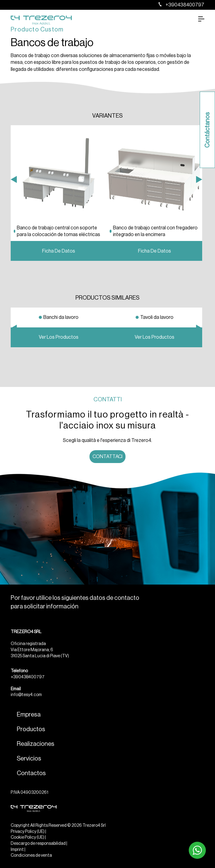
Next (199, 248)
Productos (31, 729)
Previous (14, 248)
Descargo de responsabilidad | (39, 844)
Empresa (29, 715)
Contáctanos (207, 130)
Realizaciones (36, 744)
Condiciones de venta (31, 855)
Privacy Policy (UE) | (28, 832)
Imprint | (18, 850)
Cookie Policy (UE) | (28, 837)
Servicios (29, 759)
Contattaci (107, 457)
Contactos (31, 773)
